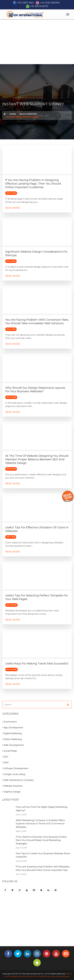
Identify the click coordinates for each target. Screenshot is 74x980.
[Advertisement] (37, 42)
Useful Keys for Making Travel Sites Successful (37, 664)
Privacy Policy (50, 976)
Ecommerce (10, 722)
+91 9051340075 (39, 6)
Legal (60, 976)
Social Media (9, 751)
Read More (13, 208)
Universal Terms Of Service (31, 976)
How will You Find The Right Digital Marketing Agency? (41, 809)
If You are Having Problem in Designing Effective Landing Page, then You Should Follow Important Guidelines (33, 184)
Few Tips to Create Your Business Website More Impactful (43, 855)
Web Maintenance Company (18, 780)
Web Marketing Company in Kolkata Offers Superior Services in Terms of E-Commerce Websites (40, 824)
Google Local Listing (14, 774)
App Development (13, 728)
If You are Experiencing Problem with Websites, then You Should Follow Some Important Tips (43, 868)
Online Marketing (12, 739)
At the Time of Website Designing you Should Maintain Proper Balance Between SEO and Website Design (37, 459)
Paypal (66, 976)
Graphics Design (11, 792)
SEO (5, 757)
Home (13, 114)
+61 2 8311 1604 (26, 3)
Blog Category (28, 114)
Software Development (15, 768)
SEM (5, 763)
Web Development (13, 745)
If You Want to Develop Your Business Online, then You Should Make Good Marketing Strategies (41, 840)
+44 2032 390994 (50, 3)
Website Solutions (12, 786)
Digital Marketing (12, 733)
